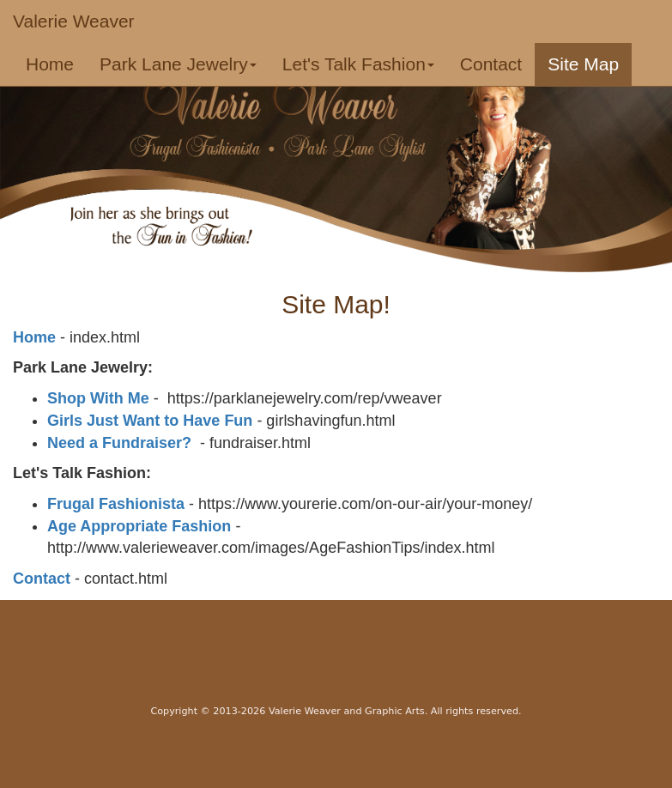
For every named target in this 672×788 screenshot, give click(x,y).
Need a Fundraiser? (119, 443)
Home (56, 64)
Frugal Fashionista (116, 504)
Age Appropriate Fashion (139, 526)
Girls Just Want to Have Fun (150, 421)
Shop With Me (98, 398)
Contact (491, 64)
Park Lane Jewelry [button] (178, 64)
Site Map (583, 64)
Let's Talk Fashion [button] (358, 64)
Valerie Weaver (74, 21)
